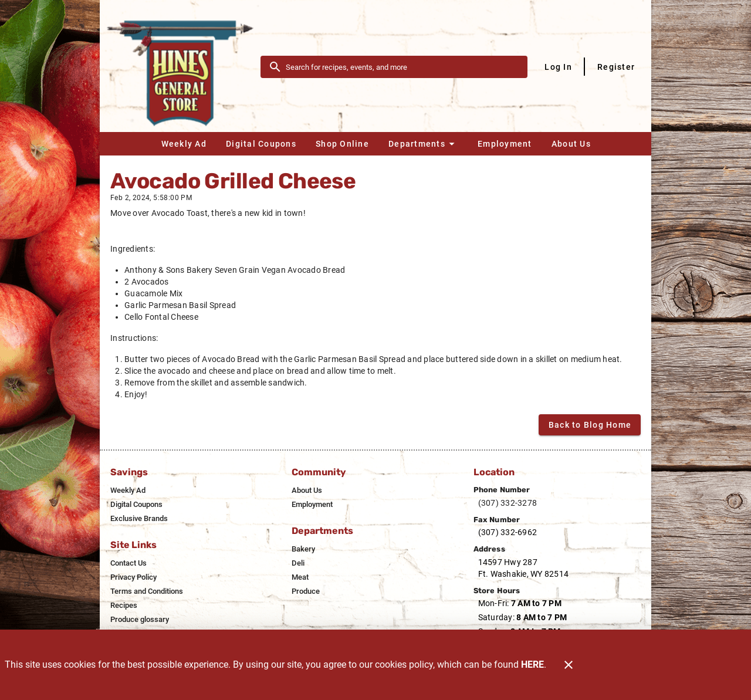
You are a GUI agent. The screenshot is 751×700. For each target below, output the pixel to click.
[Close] (569, 665)
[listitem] (128, 491)
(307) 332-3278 (508, 503)
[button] (423, 144)
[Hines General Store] (184, 66)
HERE (532, 665)
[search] (402, 67)
